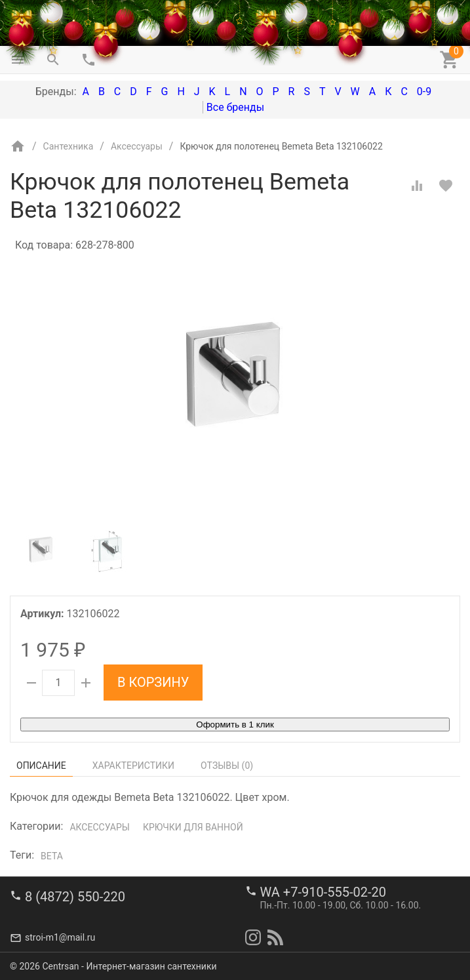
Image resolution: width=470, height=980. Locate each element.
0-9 (424, 92)
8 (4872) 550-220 (75, 897)
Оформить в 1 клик (235, 725)
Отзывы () (227, 766)
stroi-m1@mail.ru (60, 937)
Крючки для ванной (193, 827)
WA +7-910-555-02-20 (323, 892)
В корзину (153, 682)
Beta (52, 856)
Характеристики (133, 766)
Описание (41, 766)
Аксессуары (99, 827)
